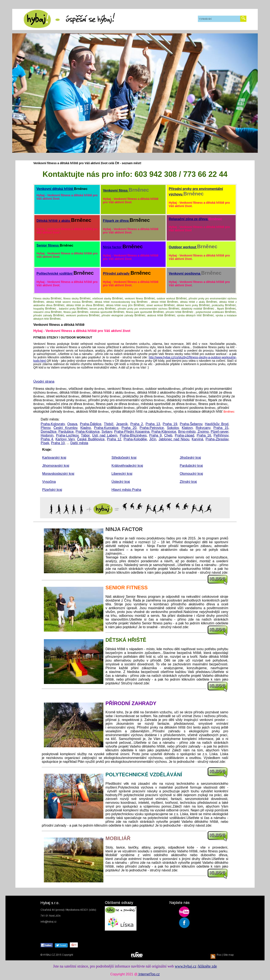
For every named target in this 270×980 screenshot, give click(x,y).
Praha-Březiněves (133, 435)
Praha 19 (170, 424)
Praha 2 (137, 424)
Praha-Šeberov (191, 424)
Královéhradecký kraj (127, 466)
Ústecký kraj (121, 482)
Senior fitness (48, 245)
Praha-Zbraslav (217, 439)
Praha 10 (58, 443)
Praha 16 (204, 435)
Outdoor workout (183, 247)
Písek (45, 443)
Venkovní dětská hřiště (55, 189)
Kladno (86, 428)
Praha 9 (155, 435)
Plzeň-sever (220, 432)
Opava (72, 424)
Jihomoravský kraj (56, 466)
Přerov (46, 428)
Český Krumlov (65, 428)
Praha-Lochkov (67, 435)
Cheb (168, 435)
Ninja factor (113, 247)
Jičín (153, 439)
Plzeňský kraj (52, 490)
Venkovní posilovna (185, 274)
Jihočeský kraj (190, 458)
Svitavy (107, 432)
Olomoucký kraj (191, 474)
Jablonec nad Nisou (174, 439)
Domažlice (49, 432)
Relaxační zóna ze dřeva (189, 219)
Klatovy (187, 428)
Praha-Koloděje (135, 439)
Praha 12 (114, 439)
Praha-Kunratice (106, 428)
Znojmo (203, 432)
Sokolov (173, 428)
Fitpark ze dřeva (116, 221)
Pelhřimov (221, 435)
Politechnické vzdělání (55, 274)
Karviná (197, 439)
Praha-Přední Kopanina (132, 432)
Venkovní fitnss (116, 190)
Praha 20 (129, 428)
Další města (79, 443)
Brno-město (187, 432)
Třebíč (109, 424)
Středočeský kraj (124, 458)
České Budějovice (91, 439)
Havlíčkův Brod (217, 424)
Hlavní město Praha (126, 490)
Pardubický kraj (191, 466)
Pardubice (66, 432)
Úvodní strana (44, 381)
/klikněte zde (207, 966)
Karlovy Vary (65, 439)
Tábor (85, 435)
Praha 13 (153, 424)
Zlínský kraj (188, 482)
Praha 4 (47, 439)
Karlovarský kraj (54, 458)
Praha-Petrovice (152, 428)
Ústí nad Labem (105, 435)
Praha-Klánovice (164, 432)
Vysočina (49, 482)
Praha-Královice (88, 432)
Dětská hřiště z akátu (54, 221)
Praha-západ (185, 435)
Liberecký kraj (122, 474)
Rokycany (203, 428)
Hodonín (47, 435)
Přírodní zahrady (117, 274)
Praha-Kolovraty (53, 424)
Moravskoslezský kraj (58, 474)
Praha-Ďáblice (91, 424)
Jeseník (122, 424)
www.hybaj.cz (186, 966)
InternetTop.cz (149, 974)
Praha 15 (221, 428)
